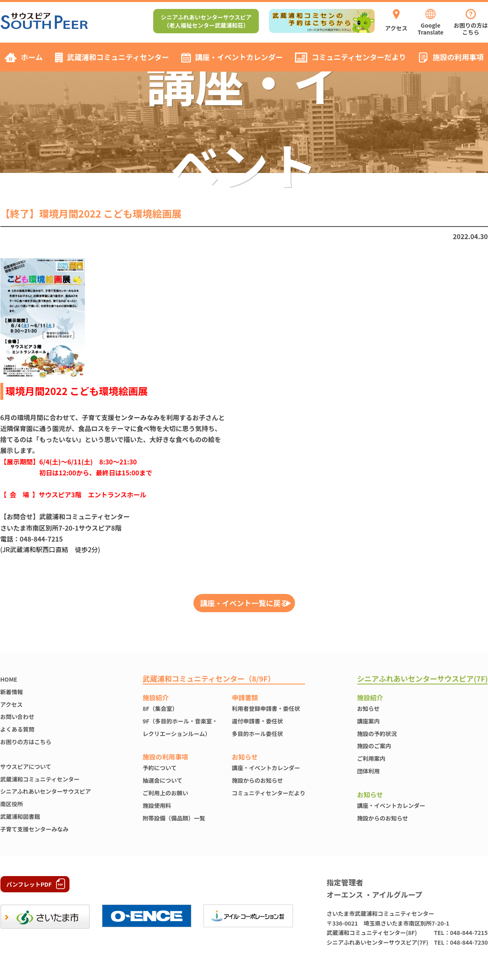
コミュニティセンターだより (269, 793)
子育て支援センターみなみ (35, 829)
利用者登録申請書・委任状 (266, 708)
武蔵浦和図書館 (20, 816)
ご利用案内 (371, 758)
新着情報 (12, 692)
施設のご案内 (374, 746)
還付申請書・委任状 (258, 721)
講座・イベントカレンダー (266, 768)
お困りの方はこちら (26, 742)
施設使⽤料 (157, 805)
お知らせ (369, 708)
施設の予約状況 (377, 734)
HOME (9, 679)
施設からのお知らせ (258, 780)
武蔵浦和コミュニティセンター (40, 779)
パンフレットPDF (29, 884)
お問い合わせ (17, 717)
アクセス (12, 704)
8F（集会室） (160, 708)
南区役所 (12, 804)
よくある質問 (17, 729)
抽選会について (163, 780)
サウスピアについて (26, 766)
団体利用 (369, 771)
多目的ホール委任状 (258, 734)
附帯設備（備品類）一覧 (174, 818)
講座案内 (369, 721)
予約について (160, 768)
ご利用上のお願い (165, 793)
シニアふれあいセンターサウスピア (46, 791)
